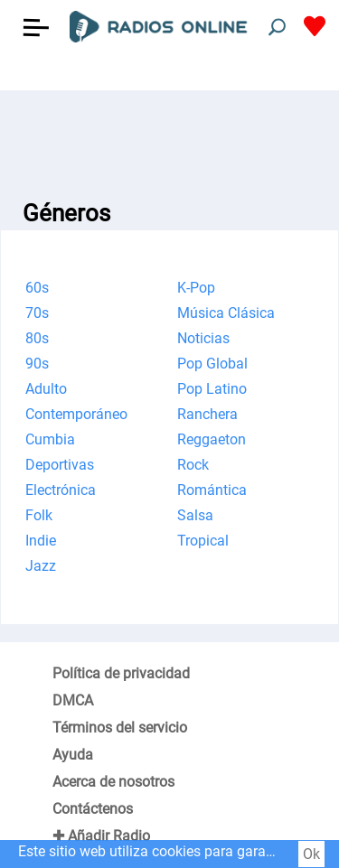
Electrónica (61, 490)
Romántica (212, 490)
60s (37, 288)
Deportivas (60, 465)
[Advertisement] (169, 135)
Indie (41, 541)
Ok (311, 854)
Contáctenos (93, 809)
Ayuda (73, 755)
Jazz (41, 566)
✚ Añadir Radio (101, 836)
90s (37, 364)
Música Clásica (226, 313)
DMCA (73, 700)
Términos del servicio (120, 728)
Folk (39, 515)
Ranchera (207, 414)
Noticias (203, 338)
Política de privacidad (121, 673)
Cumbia (50, 439)
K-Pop (196, 288)
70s (37, 313)
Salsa (195, 515)
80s (37, 338)
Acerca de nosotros (113, 782)
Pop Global (212, 364)
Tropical (203, 541)
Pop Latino (212, 389)
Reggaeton (212, 439)
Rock (193, 465)
